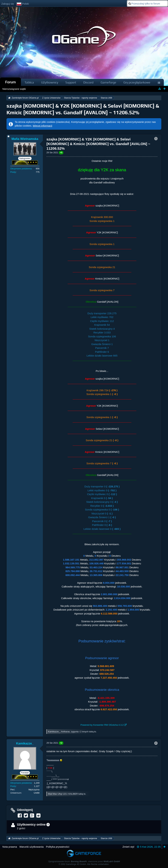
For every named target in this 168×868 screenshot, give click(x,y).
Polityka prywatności (58, 847)
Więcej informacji (42, 126)
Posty (13, 172)
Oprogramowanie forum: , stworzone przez (84, 861)
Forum (10, 82)
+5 (61, 153)
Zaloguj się (8, 4)
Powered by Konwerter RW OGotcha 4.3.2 (102, 725)
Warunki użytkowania (31, 847)
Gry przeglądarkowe (137, 82)
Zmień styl (128, 847)
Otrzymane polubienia (21, 169)
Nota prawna (10, 847)
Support (71, 82)
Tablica (29, 82)
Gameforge (108, 82)
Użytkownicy (50, 82)
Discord (88, 82)
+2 (61, 743)
